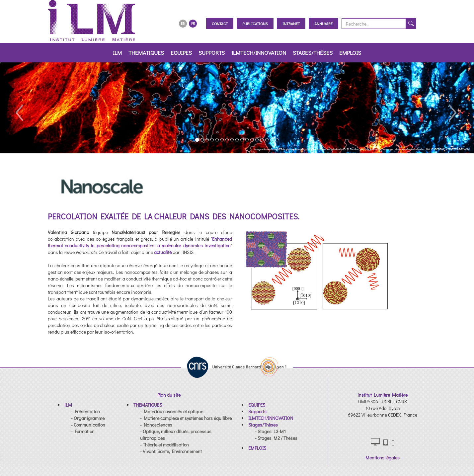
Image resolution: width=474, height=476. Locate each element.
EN (183, 23)
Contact (220, 24)
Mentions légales (383, 458)
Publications (255, 24)
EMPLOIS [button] (350, 53)
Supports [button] (212, 53)
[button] (19, 108)
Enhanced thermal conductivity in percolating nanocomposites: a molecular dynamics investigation (140, 242)
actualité (163, 252)
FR (193, 23)
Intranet (291, 24)
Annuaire (323, 24)
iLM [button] (117, 53)
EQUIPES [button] (181, 53)
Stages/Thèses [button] (313, 53)
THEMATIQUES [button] (146, 53)
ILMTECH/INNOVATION (259, 53)
